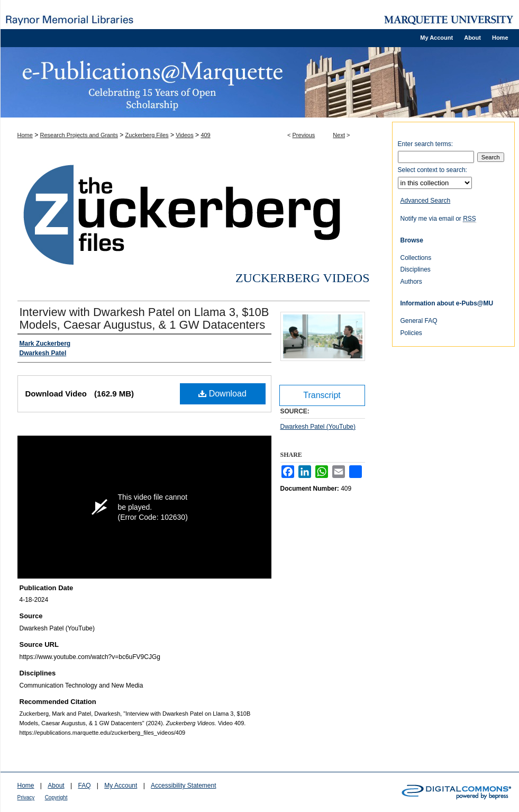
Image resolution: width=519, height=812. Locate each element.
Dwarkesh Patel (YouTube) (318, 427)
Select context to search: (432, 170)
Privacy (26, 797)
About (56, 786)
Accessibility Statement (183, 786)
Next (339, 135)
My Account (121, 786)
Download (222, 394)
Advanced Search (426, 201)
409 (205, 135)
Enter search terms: (426, 144)
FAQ (84, 786)
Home (25, 135)
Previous (304, 135)
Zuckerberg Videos (303, 278)
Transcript (322, 395)
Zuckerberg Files (147, 135)
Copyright (56, 797)
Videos (184, 135)
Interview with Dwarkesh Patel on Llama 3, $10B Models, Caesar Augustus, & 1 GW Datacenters (144, 318)
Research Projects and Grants (79, 135)
